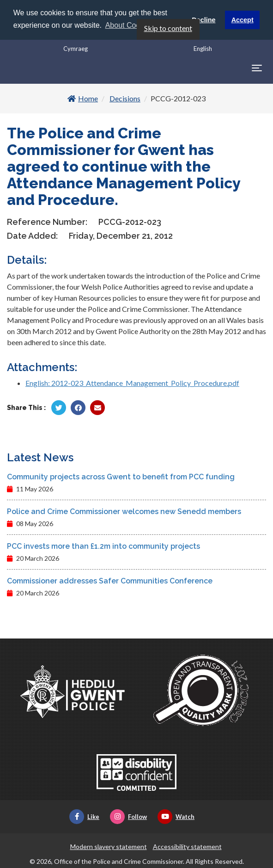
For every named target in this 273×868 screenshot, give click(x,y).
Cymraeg (76, 48)
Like (84, 817)
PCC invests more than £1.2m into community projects (103, 546)
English (203, 48)
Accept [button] (243, 20)
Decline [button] (203, 20)
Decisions (125, 98)
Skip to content (168, 28)
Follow (128, 817)
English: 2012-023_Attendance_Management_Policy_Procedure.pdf (132, 383)
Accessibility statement (187, 846)
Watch (176, 817)
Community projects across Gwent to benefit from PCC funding (121, 477)
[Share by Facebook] (78, 408)
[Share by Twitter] (59, 408)
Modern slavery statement (109, 846)
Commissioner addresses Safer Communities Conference (110, 581)
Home (83, 98)
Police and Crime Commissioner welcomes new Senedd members (124, 511)
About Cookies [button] (129, 25)
